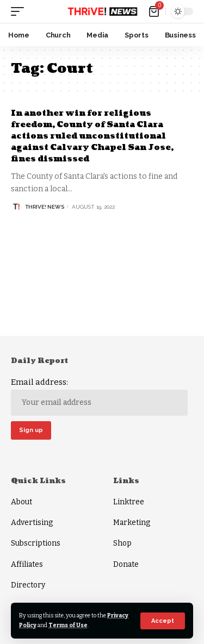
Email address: (99, 396)
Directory (28, 585)
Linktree (129, 502)
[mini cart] (155, 11)
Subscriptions (36, 543)
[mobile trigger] (20, 11)
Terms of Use (68, 625)
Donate (126, 564)
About (21, 502)
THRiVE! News (45, 207)
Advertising (32, 523)
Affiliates (27, 564)
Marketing (132, 523)
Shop (122, 543)
